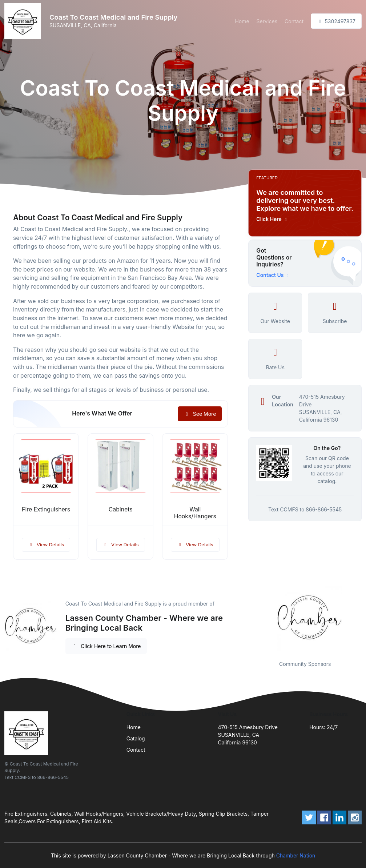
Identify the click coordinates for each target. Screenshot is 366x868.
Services (267, 21)
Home (242, 21)
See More (200, 414)
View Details (46, 544)
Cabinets (121, 509)
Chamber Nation (296, 855)
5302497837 (336, 21)
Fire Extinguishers (46, 509)
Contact (294, 21)
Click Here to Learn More (106, 646)
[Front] (24, 21)
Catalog (136, 738)
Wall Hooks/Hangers (195, 513)
